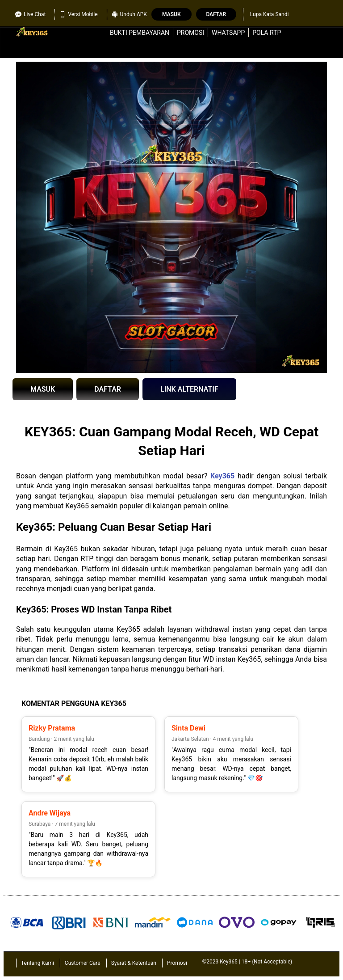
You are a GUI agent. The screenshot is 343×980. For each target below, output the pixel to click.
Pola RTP (267, 33)
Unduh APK (129, 14)
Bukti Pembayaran (140, 33)
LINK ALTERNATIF (189, 389)
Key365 (222, 476)
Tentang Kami (38, 963)
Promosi (190, 33)
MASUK (43, 389)
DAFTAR (108, 389)
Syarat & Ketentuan (134, 963)
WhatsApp (228, 33)
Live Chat (30, 14)
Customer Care (83, 963)
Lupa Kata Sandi (270, 14)
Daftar (216, 14)
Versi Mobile (78, 14)
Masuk (171, 14)
